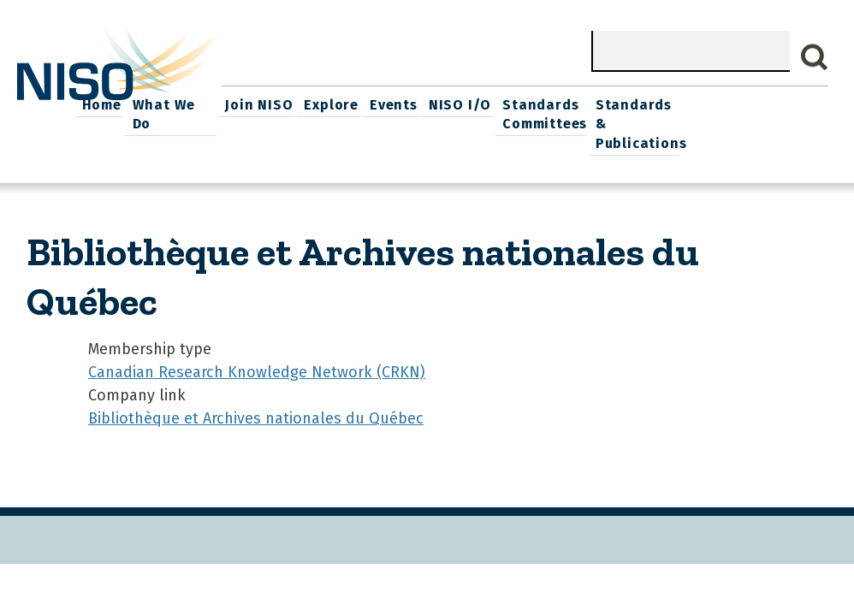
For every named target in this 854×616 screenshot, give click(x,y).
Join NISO (402, 103)
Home (246, 103)
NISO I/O (594, 103)
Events (531, 103)
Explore (471, 103)
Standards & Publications (779, 122)
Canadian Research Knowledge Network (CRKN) (257, 370)
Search (815, 57)
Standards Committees (676, 113)
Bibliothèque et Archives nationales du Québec (256, 416)
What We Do (317, 103)
